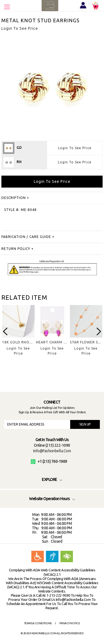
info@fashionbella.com (52, 451)
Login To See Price (75, 148)
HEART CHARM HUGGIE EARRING (65, 342)
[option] (18, 335)
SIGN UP (85, 424)
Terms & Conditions (38, 623)
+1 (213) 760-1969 (49, 461)
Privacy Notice (70, 623)
